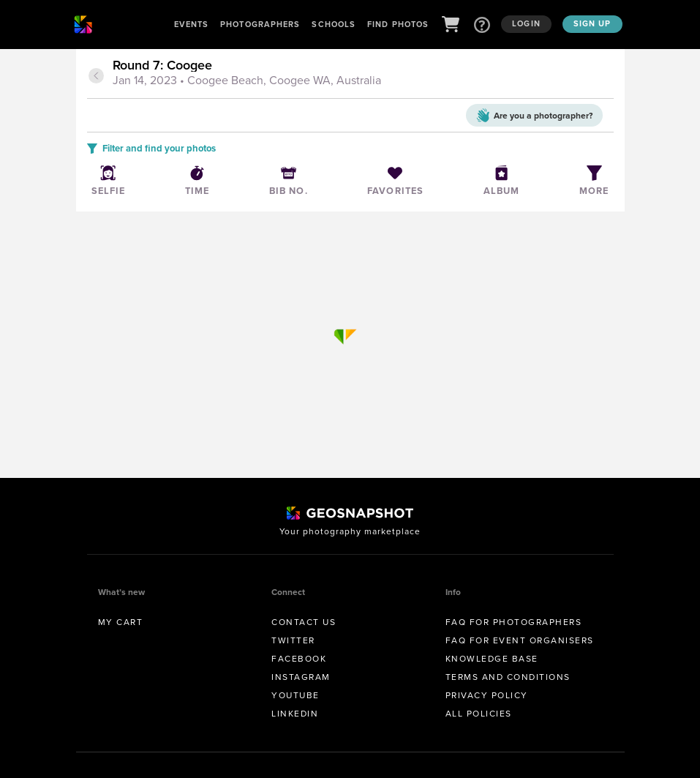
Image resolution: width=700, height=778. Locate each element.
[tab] (361, 74)
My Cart (121, 622)
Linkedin (295, 714)
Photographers (260, 24)
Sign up (592, 23)
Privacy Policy (487, 695)
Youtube (296, 695)
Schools (334, 24)
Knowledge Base (492, 659)
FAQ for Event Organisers (520, 640)
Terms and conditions (508, 677)
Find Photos (398, 24)
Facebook (299, 659)
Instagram (301, 677)
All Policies (479, 714)
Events (192, 24)
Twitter (293, 640)
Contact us (304, 622)
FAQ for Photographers (514, 622)
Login (526, 23)
